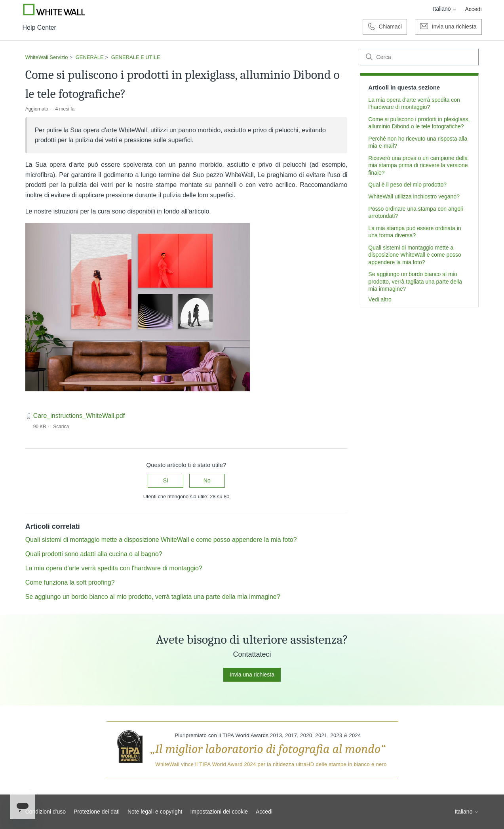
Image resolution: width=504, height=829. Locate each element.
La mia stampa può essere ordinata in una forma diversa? (415, 232)
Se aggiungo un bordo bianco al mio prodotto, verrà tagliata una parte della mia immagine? (415, 281)
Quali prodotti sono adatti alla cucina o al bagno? (94, 554)
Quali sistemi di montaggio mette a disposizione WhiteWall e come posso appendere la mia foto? (415, 255)
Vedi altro (380, 299)
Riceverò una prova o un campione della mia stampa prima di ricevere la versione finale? (418, 165)
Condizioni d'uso (46, 812)
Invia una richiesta (252, 675)
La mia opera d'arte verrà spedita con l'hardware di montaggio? (414, 103)
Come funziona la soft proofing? (70, 582)
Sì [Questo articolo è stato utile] (166, 480)
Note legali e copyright (155, 812)
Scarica (61, 427)
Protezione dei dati (97, 812)
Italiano (445, 9)
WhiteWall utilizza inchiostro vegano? (414, 196)
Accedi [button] (473, 9)
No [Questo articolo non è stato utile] (207, 480)
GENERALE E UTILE (136, 57)
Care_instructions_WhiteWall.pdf (79, 416)
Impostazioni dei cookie (219, 812)
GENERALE (90, 57)
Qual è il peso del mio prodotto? (407, 185)
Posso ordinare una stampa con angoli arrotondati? (416, 212)
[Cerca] (419, 57)
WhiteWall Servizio (47, 57)
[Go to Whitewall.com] (54, 10)
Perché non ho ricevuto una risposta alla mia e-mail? (418, 142)
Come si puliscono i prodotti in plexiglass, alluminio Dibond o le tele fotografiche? (419, 123)
